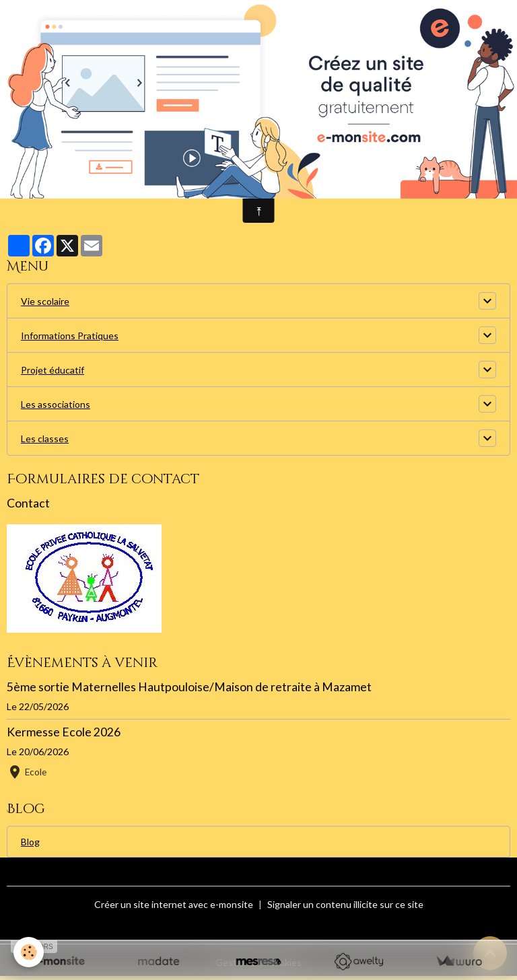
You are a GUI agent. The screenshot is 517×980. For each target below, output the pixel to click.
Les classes (45, 439)
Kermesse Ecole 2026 (64, 732)
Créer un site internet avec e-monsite (174, 904)
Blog (30, 842)
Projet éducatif (53, 370)
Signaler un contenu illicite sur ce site (345, 904)
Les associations (56, 404)
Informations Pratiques (70, 336)
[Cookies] (29, 952)
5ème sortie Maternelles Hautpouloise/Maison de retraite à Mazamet (189, 687)
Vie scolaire (45, 301)
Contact (28, 503)
